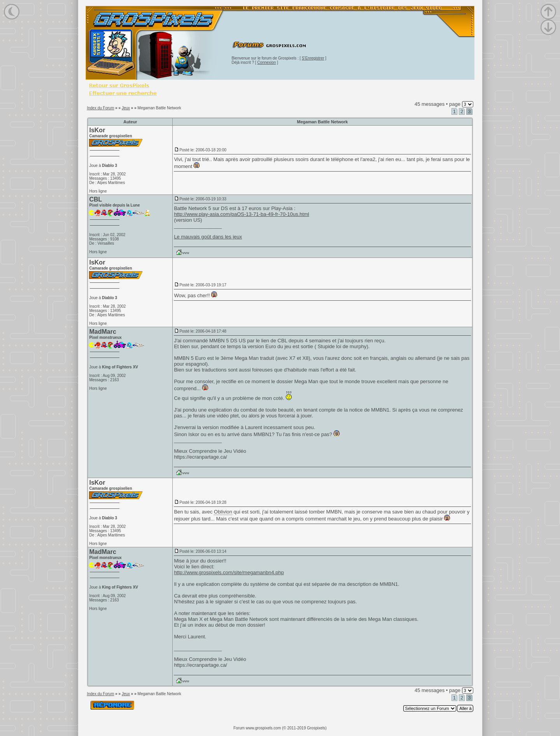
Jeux (126, 108)
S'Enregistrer (313, 58)
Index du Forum (100, 108)
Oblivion (223, 512)
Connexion (267, 62)
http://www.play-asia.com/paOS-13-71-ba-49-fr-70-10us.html (241, 214)
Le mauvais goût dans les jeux (208, 237)
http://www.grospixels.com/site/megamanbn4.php (229, 572)
